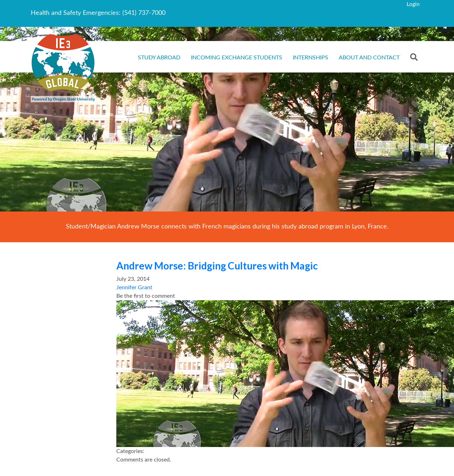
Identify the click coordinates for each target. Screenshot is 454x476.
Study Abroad (159, 58)
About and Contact (369, 58)
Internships (310, 58)
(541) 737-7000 (144, 13)
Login (413, 4)
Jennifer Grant (134, 288)
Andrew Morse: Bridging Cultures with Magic (217, 266)
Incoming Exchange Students (237, 58)
